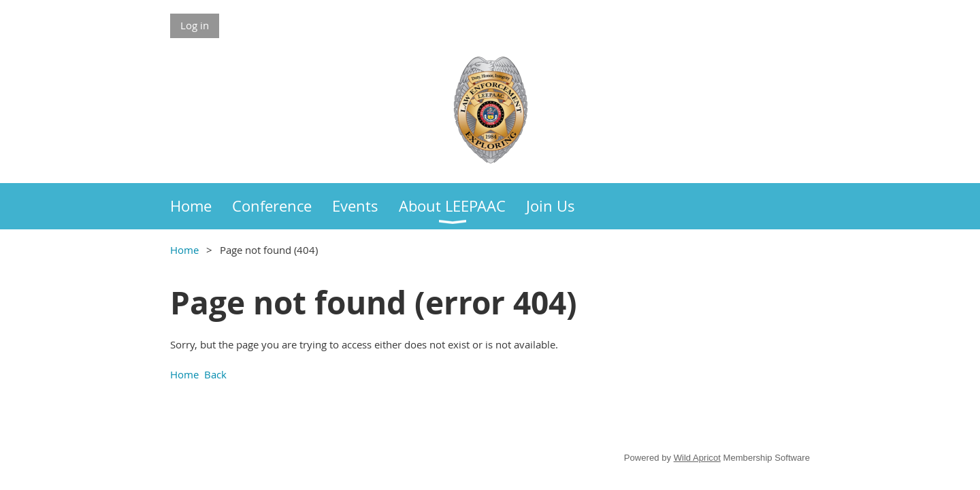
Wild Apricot (697, 458)
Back (215, 374)
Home (184, 250)
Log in (195, 25)
